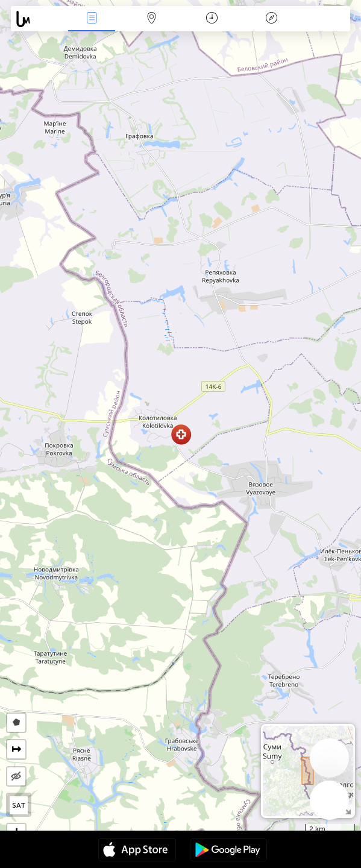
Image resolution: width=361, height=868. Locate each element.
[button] (181, 434)
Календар (212, 19)
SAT (19, 805)
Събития (92, 19)
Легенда (272, 19)
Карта (152, 19)
